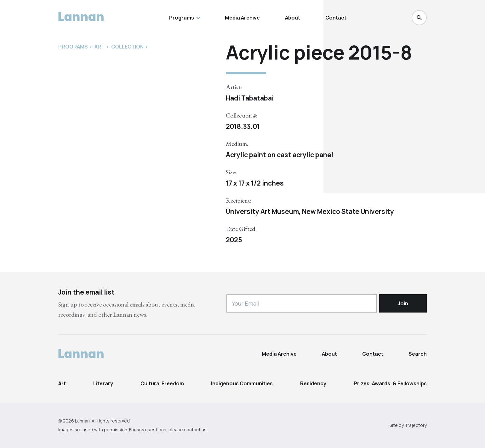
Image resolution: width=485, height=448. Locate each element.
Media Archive (242, 18)
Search (418, 354)
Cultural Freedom (162, 383)
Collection (127, 47)
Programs (184, 18)
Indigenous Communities (242, 383)
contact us (195, 430)
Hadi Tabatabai (250, 98)
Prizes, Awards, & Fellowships (390, 383)
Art (62, 383)
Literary (103, 383)
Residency (313, 383)
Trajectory (416, 425)
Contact (336, 18)
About (293, 18)
